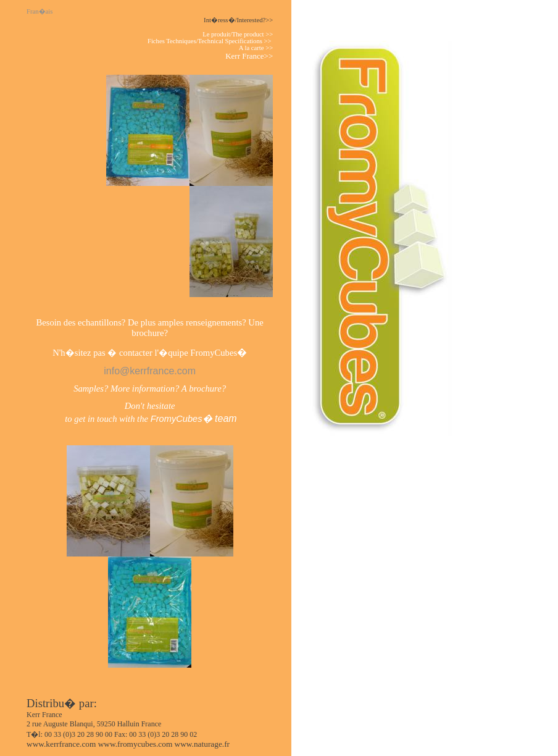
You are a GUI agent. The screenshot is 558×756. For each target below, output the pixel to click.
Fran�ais (42, 11)
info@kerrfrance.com (150, 371)
